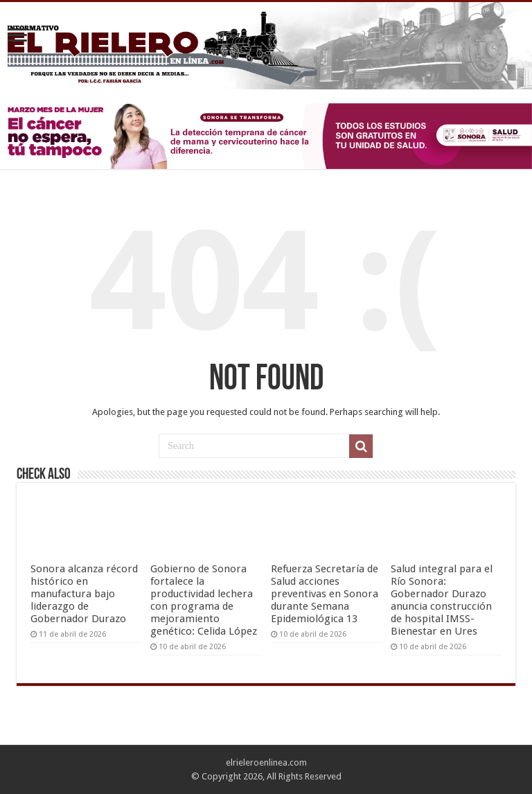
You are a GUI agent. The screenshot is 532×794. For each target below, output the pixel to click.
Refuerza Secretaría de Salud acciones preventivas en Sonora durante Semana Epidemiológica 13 (325, 594)
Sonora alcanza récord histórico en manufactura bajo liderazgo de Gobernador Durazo (84, 594)
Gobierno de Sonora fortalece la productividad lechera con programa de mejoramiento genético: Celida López (204, 600)
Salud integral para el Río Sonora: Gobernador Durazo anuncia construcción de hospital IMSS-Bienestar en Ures (442, 600)
